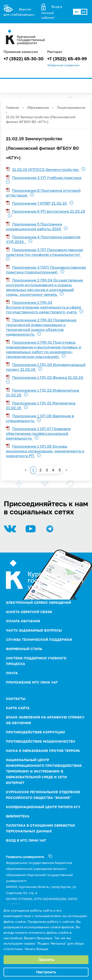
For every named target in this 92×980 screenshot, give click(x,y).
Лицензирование (71, 107)
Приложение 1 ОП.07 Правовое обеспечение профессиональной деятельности (38, 433)
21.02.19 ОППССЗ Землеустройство (46, 169)
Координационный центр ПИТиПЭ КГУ (43, 807)
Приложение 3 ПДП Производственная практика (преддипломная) (46, 270)
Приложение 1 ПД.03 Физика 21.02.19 (48, 377)
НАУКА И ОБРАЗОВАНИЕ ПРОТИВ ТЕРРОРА (43, 751)
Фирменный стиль (24, 649)
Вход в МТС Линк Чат (26, 840)
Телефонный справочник (63, 65)
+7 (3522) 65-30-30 (24, 59)
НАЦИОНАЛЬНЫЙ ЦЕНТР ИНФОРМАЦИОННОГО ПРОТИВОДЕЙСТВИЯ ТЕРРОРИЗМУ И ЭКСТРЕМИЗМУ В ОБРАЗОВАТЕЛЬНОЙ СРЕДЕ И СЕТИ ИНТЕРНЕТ (44, 771)
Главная (12, 107)
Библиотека (18, 816)
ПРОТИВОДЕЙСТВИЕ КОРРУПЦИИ (35, 732)
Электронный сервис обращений (39, 603)
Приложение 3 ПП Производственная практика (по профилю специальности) (44, 252)
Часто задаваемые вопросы (34, 630)
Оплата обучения (23, 621)
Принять (46, 960)
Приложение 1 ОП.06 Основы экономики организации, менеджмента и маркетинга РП (45, 451)
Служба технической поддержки (39, 640)
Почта (12, 673)
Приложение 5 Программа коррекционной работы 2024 (34, 226)
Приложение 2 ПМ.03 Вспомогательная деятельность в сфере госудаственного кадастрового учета (44, 307)
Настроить (46, 972)
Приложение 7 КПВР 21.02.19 (40, 203)
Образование (38, 107)
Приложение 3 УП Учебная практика (47, 178)
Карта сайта (18, 708)
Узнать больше (36, 949)
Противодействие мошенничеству (41, 741)
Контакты (16, 699)
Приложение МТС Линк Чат (32, 682)
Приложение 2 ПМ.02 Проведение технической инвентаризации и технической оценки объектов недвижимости (41, 327)
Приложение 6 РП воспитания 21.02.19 (49, 211)
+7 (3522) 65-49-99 (67, 59)
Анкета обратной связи (29, 612)
